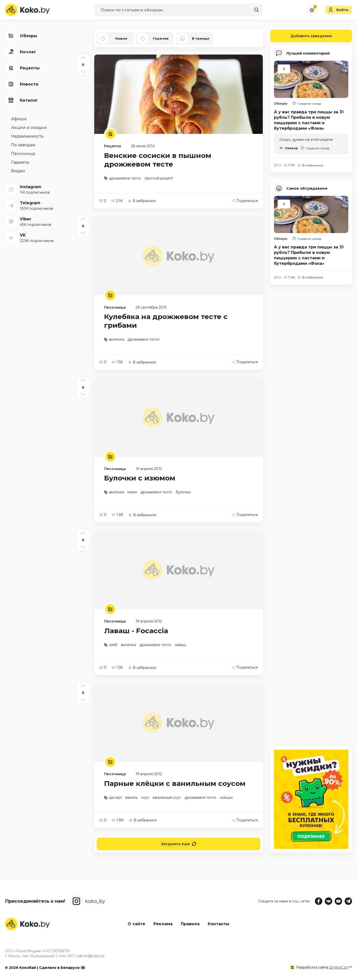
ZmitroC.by (339, 967)
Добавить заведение (301, 36)
